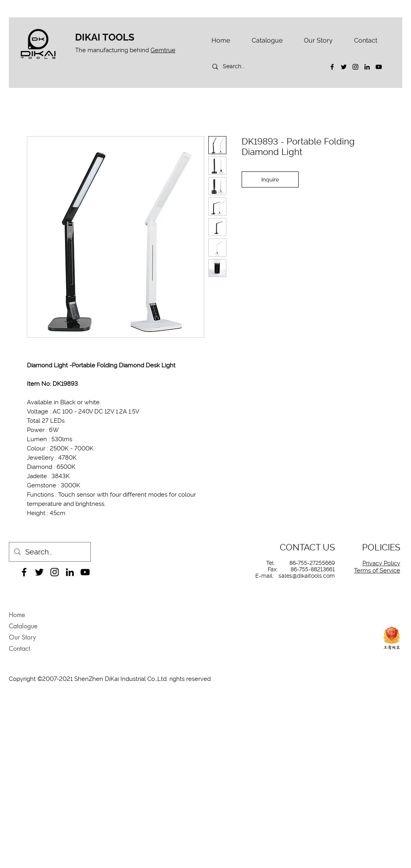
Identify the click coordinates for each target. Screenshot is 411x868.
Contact (19, 649)
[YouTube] (379, 67)
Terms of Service (377, 571)
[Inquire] (270, 179)
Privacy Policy (381, 563)
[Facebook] (332, 67)
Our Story (22, 637)
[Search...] (264, 67)
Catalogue (23, 626)
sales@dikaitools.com (307, 576)
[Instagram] (355, 67)
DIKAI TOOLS (105, 37)
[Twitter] (344, 67)
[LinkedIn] (367, 67)
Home (17, 615)
